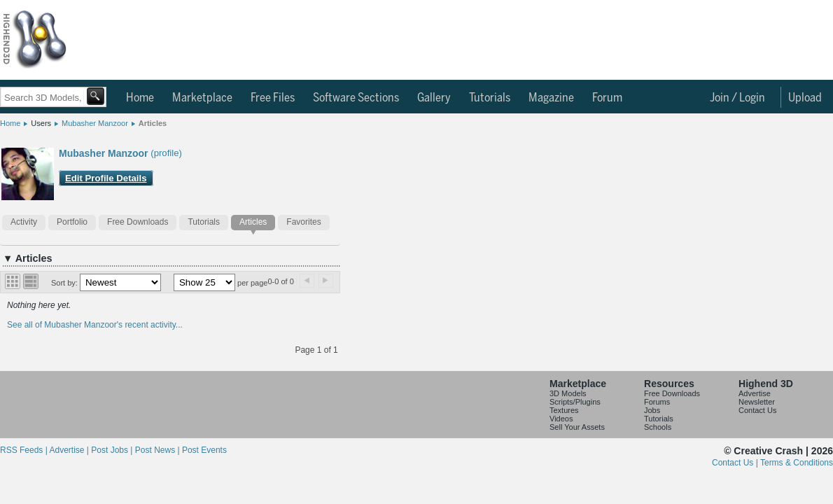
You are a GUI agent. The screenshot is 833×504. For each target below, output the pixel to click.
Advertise (755, 393)
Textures (564, 410)
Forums (657, 402)
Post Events (204, 450)
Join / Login (737, 98)
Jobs (652, 410)
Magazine (551, 98)
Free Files (273, 98)
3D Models (568, 393)
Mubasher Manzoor (95, 123)
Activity (24, 222)
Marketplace (202, 98)
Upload (805, 98)
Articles (153, 123)
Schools (658, 427)
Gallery (434, 98)
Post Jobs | (113, 450)
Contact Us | (736, 463)
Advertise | (70, 450)
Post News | (159, 450)
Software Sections (356, 98)
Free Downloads (138, 222)
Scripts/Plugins (575, 402)
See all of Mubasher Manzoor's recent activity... (95, 325)
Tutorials (490, 98)
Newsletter (757, 402)
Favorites (303, 222)
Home (140, 98)
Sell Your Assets (577, 427)
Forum (607, 98)
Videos (561, 419)
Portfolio (72, 222)
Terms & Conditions (797, 463)
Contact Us (757, 410)
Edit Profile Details (106, 178)
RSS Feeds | (24, 450)
